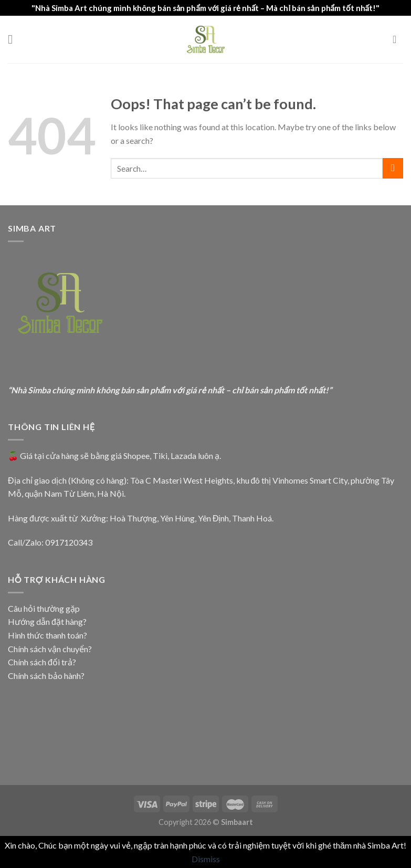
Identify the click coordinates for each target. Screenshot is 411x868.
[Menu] (14, 39)
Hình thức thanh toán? (48, 635)
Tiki (160, 456)
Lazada (183, 456)
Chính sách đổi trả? (42, 662)
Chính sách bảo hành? (46, 676)
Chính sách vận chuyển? (50, 649)
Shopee (136, 456)
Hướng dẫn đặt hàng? (47, 621)
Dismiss (206, 859)
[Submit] (393, 168)
